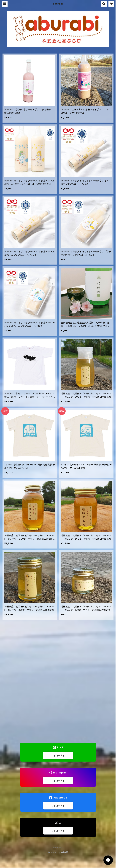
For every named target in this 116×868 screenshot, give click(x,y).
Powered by (58, 852)
